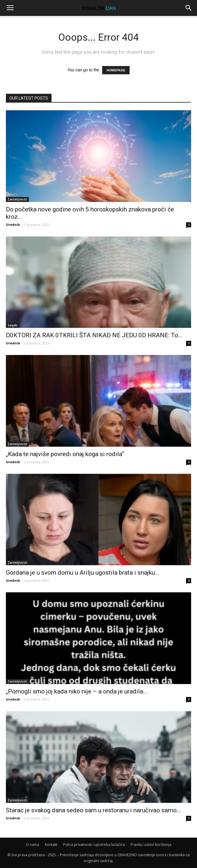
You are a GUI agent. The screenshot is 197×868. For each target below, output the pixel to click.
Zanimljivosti (17, 199)
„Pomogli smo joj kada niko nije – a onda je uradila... (77, 691)
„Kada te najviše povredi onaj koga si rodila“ (65, 454)
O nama (33, 845)
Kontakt (51, 845)
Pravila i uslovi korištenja (151, 845)
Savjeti (13, 325)
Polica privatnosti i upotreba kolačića (94, 845)
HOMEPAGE (116, 70)
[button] (189, 8)
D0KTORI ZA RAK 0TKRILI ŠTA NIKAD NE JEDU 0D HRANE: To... (94, 335)
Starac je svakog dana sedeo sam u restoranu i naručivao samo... (93, 810)
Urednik (13, 225)
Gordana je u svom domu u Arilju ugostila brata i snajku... (83, 573)
